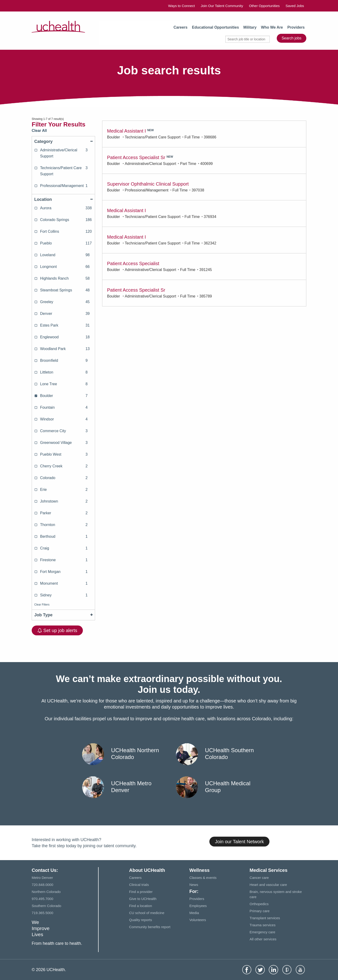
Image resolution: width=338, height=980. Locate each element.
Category (63, 141)
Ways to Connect (181, 6)
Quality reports (141, 920)
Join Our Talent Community (222, 6)
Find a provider (141, 892)
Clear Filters (42, 605)
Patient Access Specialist (133, 263)
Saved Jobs (295, 6)
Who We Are (272, 27)
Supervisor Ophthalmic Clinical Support (148, 184)
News (194, 885)
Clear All (39, 131)
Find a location (141, 906)
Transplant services (265, 918)
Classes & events (203, 878)
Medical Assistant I (127, 131)
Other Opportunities (264, 6)
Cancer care (259, 878)
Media (194, 913)
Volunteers (198, 920)
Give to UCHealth (143, 899)
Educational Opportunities (215, 27)
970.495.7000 (42, 899)
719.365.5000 (42, 913)
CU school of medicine (147, 913)
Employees (198, 906)
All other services (263, 939)
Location (63, 199)
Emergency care (262, 932)
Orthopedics (259, 904)
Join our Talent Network (240, 842)
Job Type (63, 615)
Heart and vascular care (268, 885)
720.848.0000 (42, 885)
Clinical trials (139, 885)
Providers (296, 27)
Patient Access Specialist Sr (136, 157)
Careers (181, 27)
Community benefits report (150, 927)
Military (250, 27)
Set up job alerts (57, 630)
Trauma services (262, 925)
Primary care (259, 911)
